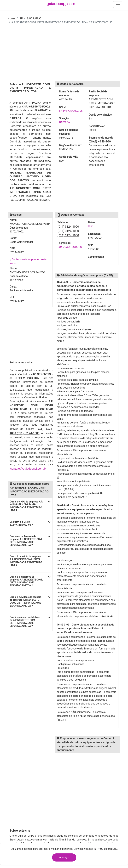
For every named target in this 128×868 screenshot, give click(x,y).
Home (12, 18)
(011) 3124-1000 (68, 227)
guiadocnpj (61, 4)
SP (21, 18)
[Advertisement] (64, 55)
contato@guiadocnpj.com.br (28, 469)
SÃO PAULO (34, 18)
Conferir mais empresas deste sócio (28, 261)
